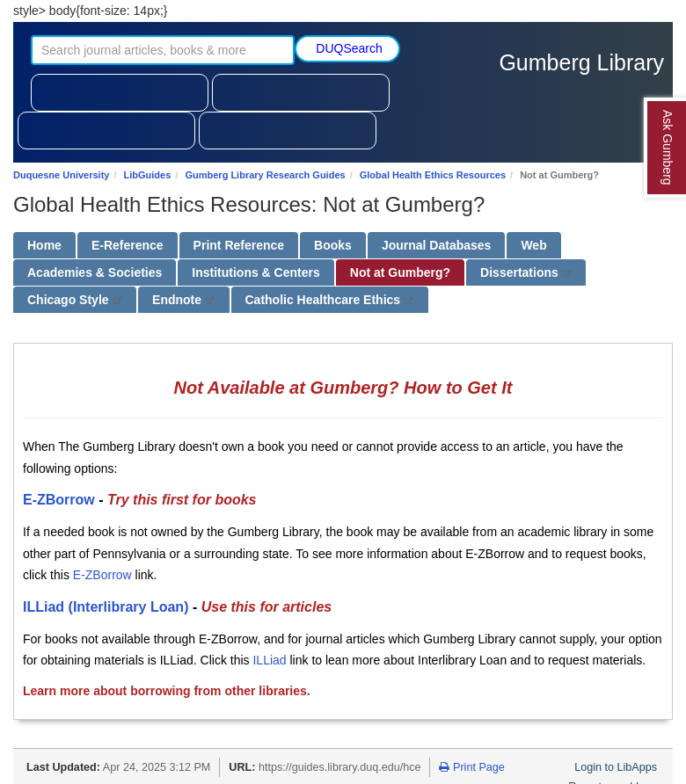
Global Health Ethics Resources (433, 175)
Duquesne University (61, 175)
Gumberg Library (581, 62)
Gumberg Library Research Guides (265, 175)
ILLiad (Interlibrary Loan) (106, 607)
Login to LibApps (616, 767)
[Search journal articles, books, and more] (163, 50)
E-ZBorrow (59, 500)
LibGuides (148, 175)
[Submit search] (347, 49)
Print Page (471, 767)
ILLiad (269, 660)
